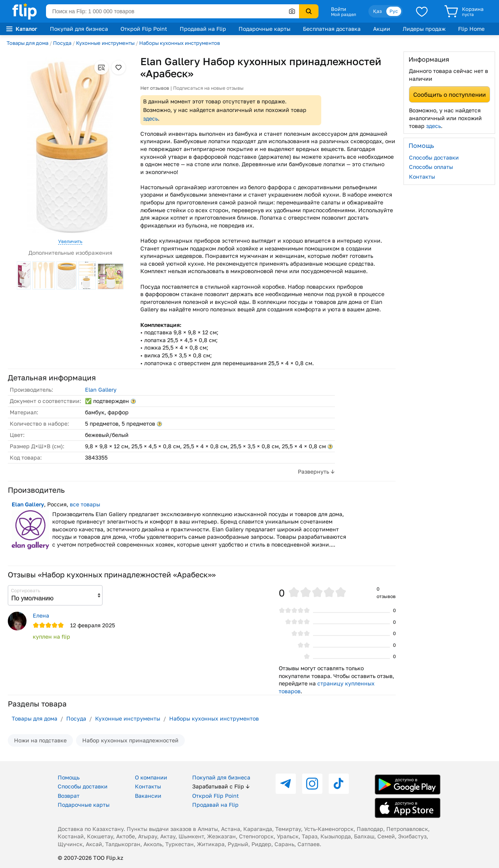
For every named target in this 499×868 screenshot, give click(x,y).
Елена (41, 615)
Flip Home (471, 29)
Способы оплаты (431, 167)
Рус (394, 11)
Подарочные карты (265, 29)
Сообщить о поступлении (449, 94)
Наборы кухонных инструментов (180, 43)
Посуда (62, 43)
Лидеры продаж (424, 29)
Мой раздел (343, 14)
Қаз (377, 11)
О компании (151, 777)
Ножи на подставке (40, 740)
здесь (150, 118)
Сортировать (26, 590)
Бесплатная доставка (332, 29)
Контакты (422, 177)
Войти (339, 9)
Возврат (69, 796)
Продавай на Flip (203, 29)
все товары (85, 504)
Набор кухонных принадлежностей (130, 740)
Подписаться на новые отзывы (208, 88)
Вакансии (148, 796)
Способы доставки (434, 157)
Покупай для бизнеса (79, 29)
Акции (382, 29)
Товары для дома (27, 43)
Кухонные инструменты (105, 43)
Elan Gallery (101, 390)
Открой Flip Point (144, 29)
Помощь (69, 777)
